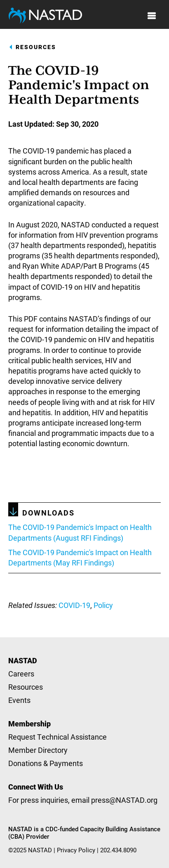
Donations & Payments (46, 763)
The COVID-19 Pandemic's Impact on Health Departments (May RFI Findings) (80, 557)
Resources (36, 47)
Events (19, 700)
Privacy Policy (76, 850)
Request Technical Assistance (58, 737)
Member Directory (38, 750)
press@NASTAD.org (124, 800)
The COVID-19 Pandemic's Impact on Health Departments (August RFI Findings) (80, 532)
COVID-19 (74, 605)
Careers (21, 674)
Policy (103, 605)
